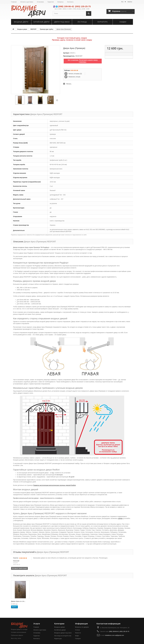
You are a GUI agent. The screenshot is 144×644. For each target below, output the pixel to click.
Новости (78, 633)
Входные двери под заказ (63, 633)
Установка (40, 2)
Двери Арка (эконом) (19, 601)
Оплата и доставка (27, 2)
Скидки (123, 22)
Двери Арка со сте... (80, 601)
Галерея (78, 639)
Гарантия (51, 2)
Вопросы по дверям (82, 627)
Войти (130, 2)
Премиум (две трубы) (47, 29)
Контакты (70, 2)
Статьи (78, 630)
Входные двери (21, 22)
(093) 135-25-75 (83, 6)
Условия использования (19, 632)
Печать (69, 84)
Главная (14, 2)
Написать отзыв (74, 77)
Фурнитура (102, 22)
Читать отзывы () (75, 74)
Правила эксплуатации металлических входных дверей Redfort (55, 485)
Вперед (57, 100)
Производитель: (69, 56)
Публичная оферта (17, 635)
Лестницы (82, 22)
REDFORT (33, 29)
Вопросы (60, 2)
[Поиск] (89, 13)
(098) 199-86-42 (66, 6)
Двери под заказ (62, 22)
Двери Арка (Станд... (39, 601)
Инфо (77, 636)
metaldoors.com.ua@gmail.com (114, 635)
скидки (120, 518)
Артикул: (66, 53)
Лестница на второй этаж (63, 636)
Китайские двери (41, 22)
